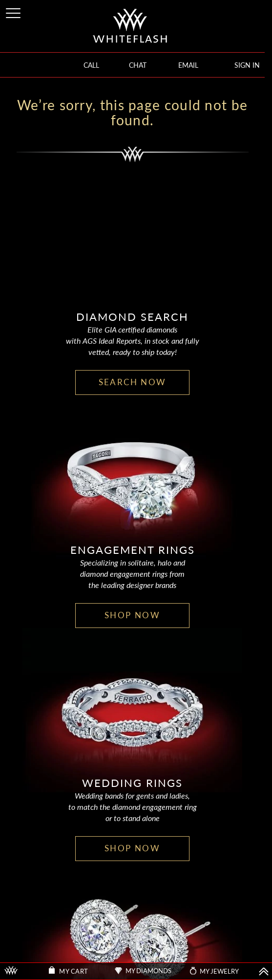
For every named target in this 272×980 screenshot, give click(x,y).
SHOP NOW (132, 615)
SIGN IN (247, 65)
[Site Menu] (14, 11)
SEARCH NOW (133, 382)
